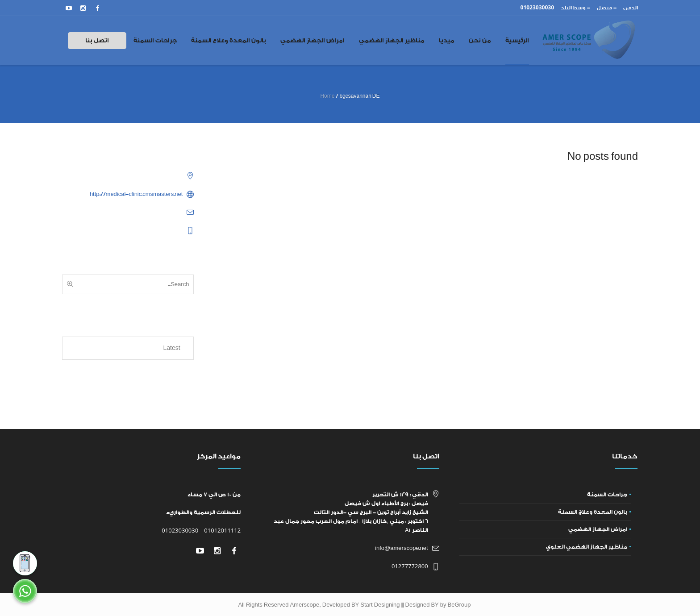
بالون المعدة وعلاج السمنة (593, 512)
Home (327, 96)
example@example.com (152, 212)
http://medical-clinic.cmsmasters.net (136, 194)
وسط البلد (573, 8)
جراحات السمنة (607, 495)
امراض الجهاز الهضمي (598, 529)
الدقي (631, 8)
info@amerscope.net (402, 548)
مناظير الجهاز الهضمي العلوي (587, 547)
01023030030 (180, 530)
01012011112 (222, 530)
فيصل (604, 8)
